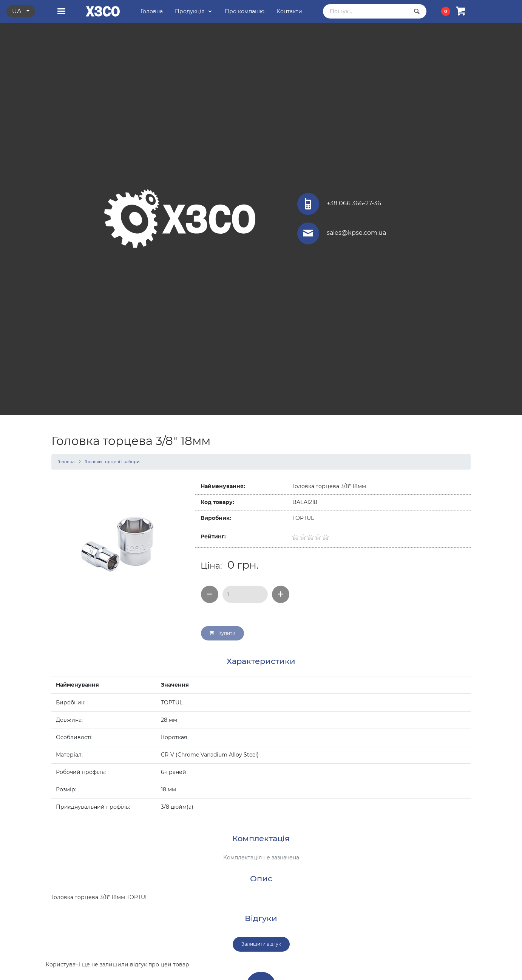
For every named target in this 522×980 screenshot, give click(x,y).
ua (17, 11)
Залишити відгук (261, 944)
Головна (66, 462)
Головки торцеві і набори (112, 462)
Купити (222, 633)
